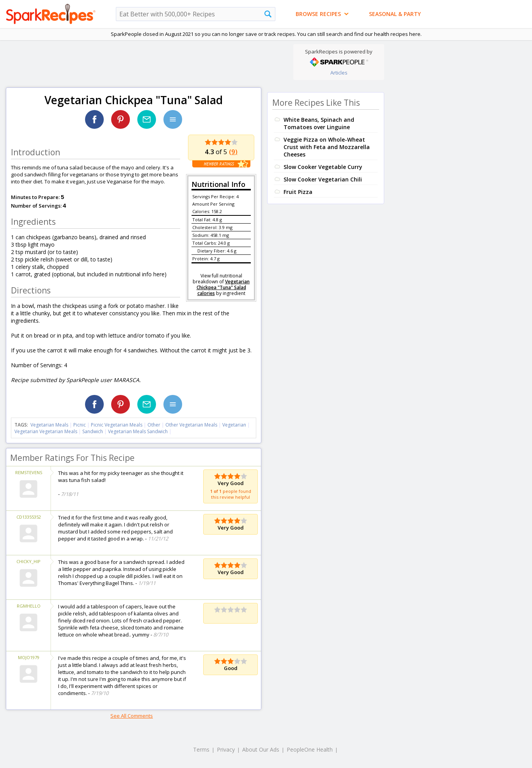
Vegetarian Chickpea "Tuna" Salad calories (223, 287)
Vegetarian (234, 425)
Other (154, 425)
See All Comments (132, 716)
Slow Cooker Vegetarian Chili (323, 179)
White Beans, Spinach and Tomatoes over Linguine (319, 123)
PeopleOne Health (310, 749)
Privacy (226, 749)
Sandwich (93, 431)
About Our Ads (261, 749)
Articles (339, 73)
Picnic (80, 425)
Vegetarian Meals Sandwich (138, 431)
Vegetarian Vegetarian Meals (46, 431)
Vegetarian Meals (49, 425)
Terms (201, 749)
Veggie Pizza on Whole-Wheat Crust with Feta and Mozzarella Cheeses (327, 147)
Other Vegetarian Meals (191, 425)
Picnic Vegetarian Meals (117, 425)
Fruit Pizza (298, 192)
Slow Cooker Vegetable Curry (323, 167)
